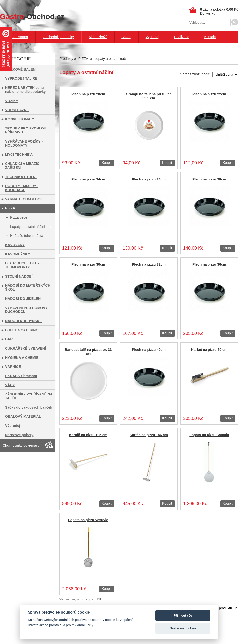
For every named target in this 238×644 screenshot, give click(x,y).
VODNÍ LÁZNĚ (17, 110)
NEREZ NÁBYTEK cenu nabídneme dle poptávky (25, 90)
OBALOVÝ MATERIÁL (23, 416)
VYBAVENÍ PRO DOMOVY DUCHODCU (26, 310)
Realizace (182, 37)
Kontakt (210, 37)
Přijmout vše (183, 615)
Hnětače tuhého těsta (27, 236)
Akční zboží (98, 37)
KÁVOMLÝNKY (18, 254)
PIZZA (10, 208)
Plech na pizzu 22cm (209, 94)
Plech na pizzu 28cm (209, 179)
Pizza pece (19, 217)
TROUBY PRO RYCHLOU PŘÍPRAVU (26, 130)
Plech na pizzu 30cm (88, 264)
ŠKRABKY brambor (21, 376)
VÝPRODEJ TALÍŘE (21, 78)
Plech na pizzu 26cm (149, 179)
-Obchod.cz (32, 16)
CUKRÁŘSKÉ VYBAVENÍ (26, 348)
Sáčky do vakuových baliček (29, 407)
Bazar (126, 37)
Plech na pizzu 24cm (88, 179)
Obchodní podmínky (58, 37)
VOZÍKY (12, 101)
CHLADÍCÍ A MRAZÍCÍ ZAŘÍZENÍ (23, 166)
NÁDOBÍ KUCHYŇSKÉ (24, 321)
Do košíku (208, 13)
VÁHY (10, 385)
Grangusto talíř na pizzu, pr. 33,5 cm (149, 96)
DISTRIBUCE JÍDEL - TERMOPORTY (22, 265)
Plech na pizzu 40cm (149, 350)
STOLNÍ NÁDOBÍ (19, 276)
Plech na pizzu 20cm (88, 94)
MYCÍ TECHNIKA (19, 155)
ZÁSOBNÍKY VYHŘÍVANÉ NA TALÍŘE (29, 396)
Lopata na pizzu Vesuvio (88, 520)
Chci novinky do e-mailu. (22, 445)
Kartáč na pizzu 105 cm (88, 435)
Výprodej (152, 37)
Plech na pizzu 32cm (149, 264)
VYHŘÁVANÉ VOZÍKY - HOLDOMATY (24, 143)
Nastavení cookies (183, 628)
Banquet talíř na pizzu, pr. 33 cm (88, 352)
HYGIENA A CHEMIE (22, 358)
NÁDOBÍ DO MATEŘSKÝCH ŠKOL (28, 287)
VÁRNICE (13, 367)
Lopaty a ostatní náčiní (28, 227)
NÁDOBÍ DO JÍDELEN (23, 299)
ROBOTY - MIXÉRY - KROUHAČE (22, 188)
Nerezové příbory (19, 435)
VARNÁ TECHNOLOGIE (24, 199)
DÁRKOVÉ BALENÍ (21, 69)
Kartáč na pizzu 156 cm (149, 435)
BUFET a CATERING (22, 330)
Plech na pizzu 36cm (209, 264)
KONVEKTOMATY (20, 119)
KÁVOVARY (15, 245)
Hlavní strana (18, 37)
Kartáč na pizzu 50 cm (209, 350)
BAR (9, 339)
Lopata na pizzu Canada (209, 435)
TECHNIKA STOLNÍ (21, 177)
